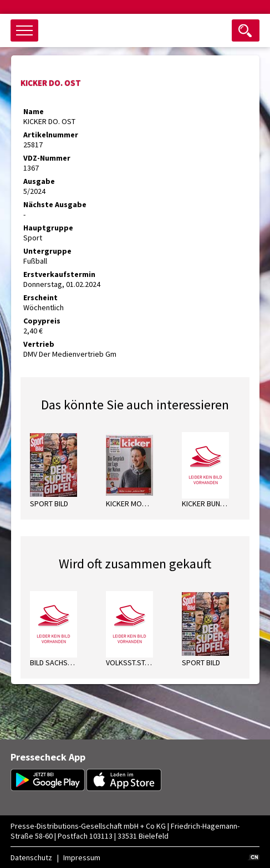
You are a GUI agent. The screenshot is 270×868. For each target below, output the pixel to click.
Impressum (82, 857)
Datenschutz (31, 857)
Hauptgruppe (48, 228)
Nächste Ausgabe (55, 204)
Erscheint (40, 297)
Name (34, 111)
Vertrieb (39, 344)
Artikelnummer (51, 135)
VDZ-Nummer (47, 158)
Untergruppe (47, 251)
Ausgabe (39, 181)
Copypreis (42, 321)
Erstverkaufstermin (59, 274)
